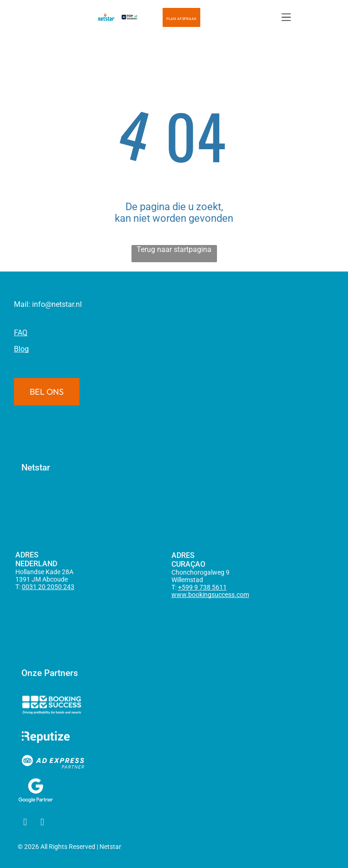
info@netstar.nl (57, 304)
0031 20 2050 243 (48, 587)
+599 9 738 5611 (202, 587)
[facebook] (25, 823)
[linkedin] (42, 823)
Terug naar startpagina (174, 249)
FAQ (21, 333)
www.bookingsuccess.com (210, 595)
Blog (21, 349)
